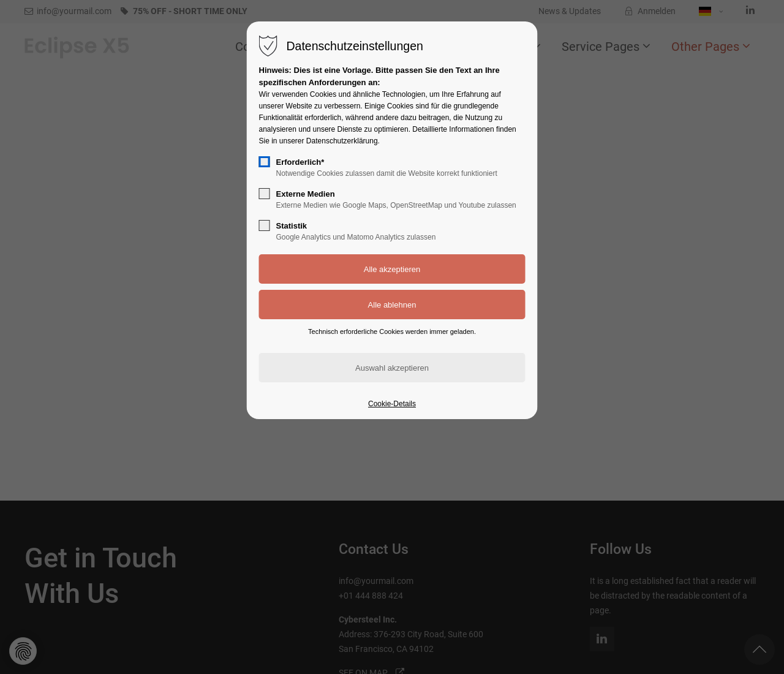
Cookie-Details (392, 404)
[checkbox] (265, 162)
